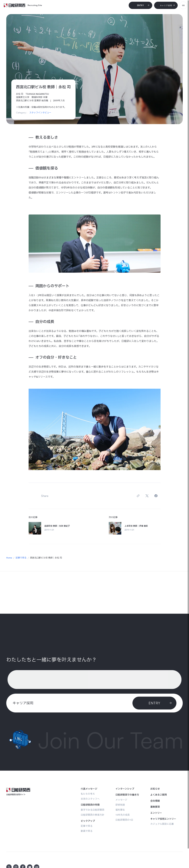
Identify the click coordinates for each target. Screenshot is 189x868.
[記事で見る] (87, 826)
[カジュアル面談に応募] (162, 824)
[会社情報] (155, 801)
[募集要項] (155, 807)
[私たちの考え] (88, 794)
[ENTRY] (154, 703)
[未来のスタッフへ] (90, 799)
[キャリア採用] (166, 5)
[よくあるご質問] (159, 795)
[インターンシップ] (125, 789)
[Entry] (140, 5)
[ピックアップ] (88, 821)
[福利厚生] (120, 810)
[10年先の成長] (123, 815)
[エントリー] (156, 813)
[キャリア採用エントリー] (163, 819)
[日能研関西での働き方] (127, 795)
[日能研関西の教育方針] (93, 815)
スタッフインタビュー (40, 113)
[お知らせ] (155, 789)
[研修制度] (120, 805)
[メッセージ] (121, 800)
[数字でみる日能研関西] (93, 810)
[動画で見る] (87, 831)
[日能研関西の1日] (124, 820)
